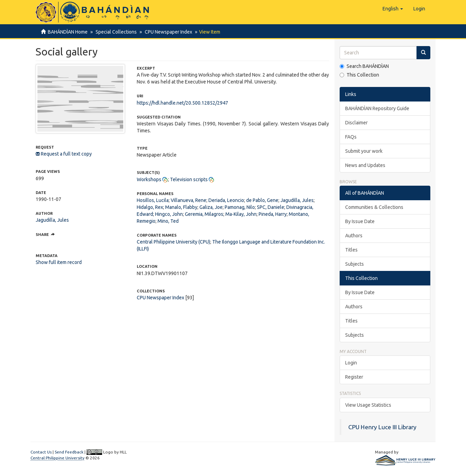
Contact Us (41, 452)
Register (354, 377)
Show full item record (59, 262)
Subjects (355, 264)
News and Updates (365, 165)
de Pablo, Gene (262, 200)
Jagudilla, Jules (52, 220)
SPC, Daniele (271, 207)
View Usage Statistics (368, 405)
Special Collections (115, 32)
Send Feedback (69, 452)
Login (351, 363)
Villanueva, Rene (189, 200)
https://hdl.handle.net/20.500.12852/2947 (182, 103)
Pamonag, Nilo (240, 207)
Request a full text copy (64, 154)
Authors (354, 236)
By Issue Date (360, 221)
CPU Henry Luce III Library (382, 427)
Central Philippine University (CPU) (173, 242)
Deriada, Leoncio (226, 200)
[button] (393, 9)
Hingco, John (169, 214)
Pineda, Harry (273, 214)
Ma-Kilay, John (241, 214)
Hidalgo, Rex (150, 207)
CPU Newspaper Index (166, 32)
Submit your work (364, 151)
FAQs (351, 137)
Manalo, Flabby (181, 207)
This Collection (359, 75)
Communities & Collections (374, 207)
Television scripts (189, 179)
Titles (351, 250)
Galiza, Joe (211, 207)
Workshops (149, 179)
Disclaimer (356, 123)
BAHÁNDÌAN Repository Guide (377, 108)
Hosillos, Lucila (153, 200)
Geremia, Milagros (204, 214)
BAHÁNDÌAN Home (68, 32)
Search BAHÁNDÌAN (364, 66)
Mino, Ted (168, 221)
